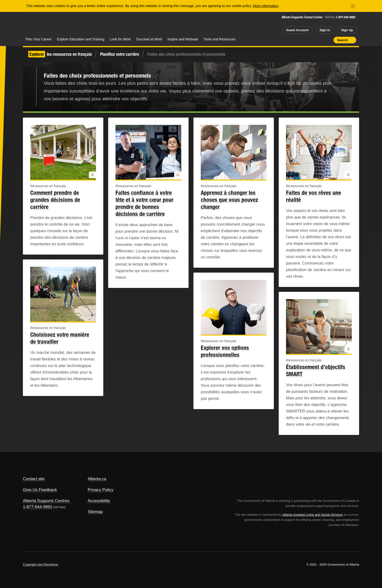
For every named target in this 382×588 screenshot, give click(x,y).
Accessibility (99, 501)
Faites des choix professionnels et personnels (97, 75)
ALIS (75, 24)
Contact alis (34, 479)
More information (266, 6)
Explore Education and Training (81, 39)
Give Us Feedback (40, 490)
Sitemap (95, 512)
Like (319, 40)
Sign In (325, 30)
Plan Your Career (39, 39)
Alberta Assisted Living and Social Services (312, 515)
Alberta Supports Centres (46, 501)
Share (302, 40)
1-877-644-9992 (346, 17)
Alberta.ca (97, 479)
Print (328, 40)
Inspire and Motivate (183, 39)
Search (342, 40)
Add (311, 40)
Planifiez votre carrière (120, 54)
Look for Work (120, 39)
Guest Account (297, 30)
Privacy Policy (101, 490)
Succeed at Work (149, 39)
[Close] (353, 6)
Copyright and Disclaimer (41, 565)
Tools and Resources (220, 39)
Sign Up (347, 30)
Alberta (42, 25)
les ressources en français (60, 54)
